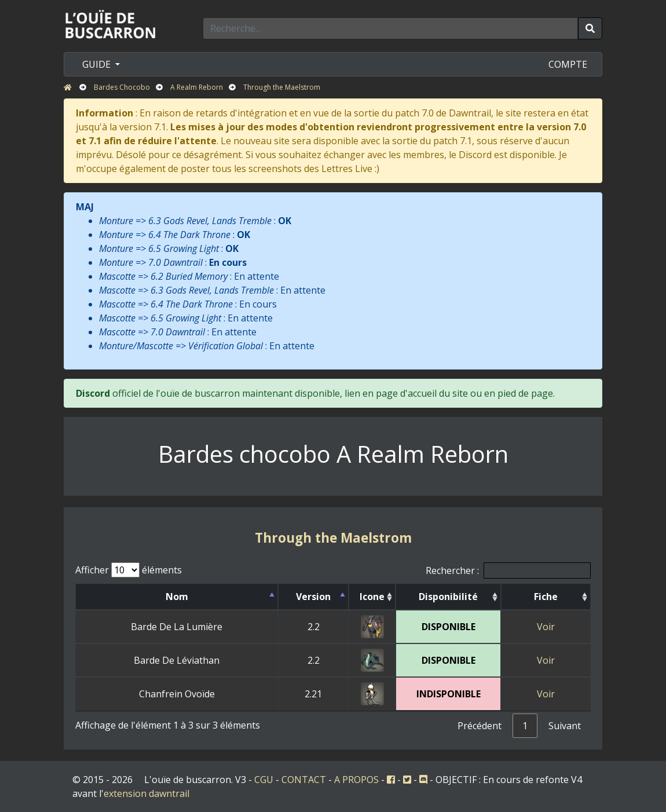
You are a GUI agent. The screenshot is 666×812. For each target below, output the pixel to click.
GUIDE (98, 64)
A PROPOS (356, 780)
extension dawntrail (147, 793)
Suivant (565, 726)
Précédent (480, 726)
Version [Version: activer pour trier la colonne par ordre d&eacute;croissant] (313, 597)
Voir (546, 627)
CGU (264, 780)
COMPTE (568, 64)
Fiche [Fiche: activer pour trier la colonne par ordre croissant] (546, 597)
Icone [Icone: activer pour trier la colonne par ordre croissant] (372, 597)
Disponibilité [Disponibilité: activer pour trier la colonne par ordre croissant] (448, 597)
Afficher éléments (129, 570)
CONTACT (304, 780)
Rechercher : (508, 570)
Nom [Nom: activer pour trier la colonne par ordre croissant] (177, 597)
